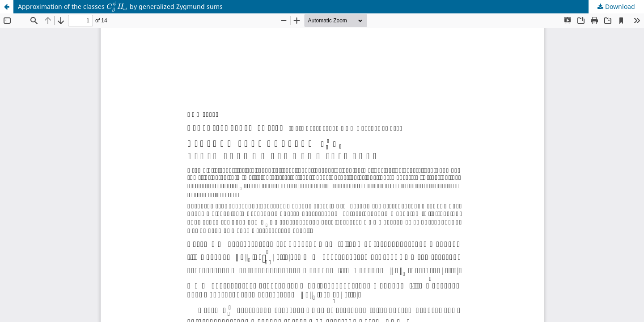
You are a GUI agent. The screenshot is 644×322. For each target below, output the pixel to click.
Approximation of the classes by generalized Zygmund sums (120, 7)
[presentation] (117, 6)
